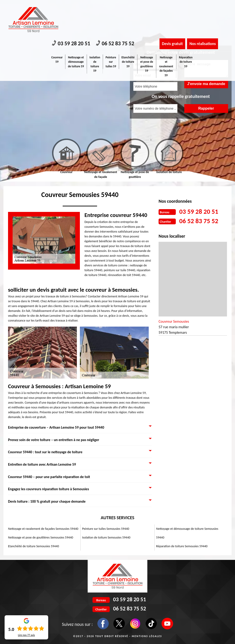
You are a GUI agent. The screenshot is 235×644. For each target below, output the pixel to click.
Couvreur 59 (57, 24)
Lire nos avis (26, 635)
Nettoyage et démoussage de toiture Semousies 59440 (187, 533)
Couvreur (66, 172)
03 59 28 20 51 (72, 7)
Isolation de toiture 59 (95, 28)
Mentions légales (147, 636)
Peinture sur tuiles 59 (111, 26)
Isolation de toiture (169, 172)
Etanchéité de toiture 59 (128, 26)
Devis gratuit (173, 8)
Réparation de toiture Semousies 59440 (182, 546)
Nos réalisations (204, 8)
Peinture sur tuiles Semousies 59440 (106, 529)
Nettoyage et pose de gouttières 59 (147, 28)
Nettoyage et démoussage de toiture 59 (76, 26)
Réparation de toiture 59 (186, 26)
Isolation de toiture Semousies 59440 (106, 537)
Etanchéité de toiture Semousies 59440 (34, 546)
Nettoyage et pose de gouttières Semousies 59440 (41, 537)
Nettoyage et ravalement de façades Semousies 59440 (43, 529)
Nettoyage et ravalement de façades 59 (166, 30)
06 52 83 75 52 (117, 7)
